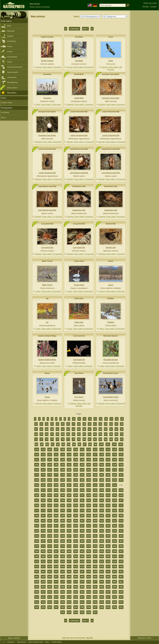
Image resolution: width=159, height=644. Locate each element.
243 (121, 495)
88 (36, 444)
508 (114, 592)
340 (114, 531)
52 (116, 429)
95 (74, 444)
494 (114, 587)
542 (63, 607)
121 (56, 455)
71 (36, 439)
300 (37, 521)
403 (69, 556)
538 (37, 607)
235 (69, 495)
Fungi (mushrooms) (15, 67)
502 (76, 592)
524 (37, 602)
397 (121, 551)
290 (63, 516)
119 (43, 455)
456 (50, 577)
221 (69, 490)
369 (121, 541)
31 (95, 424)
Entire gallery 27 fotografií (84, 179)
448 (89, 572)
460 (76, 577)
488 (76, 587)
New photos (12, 93)
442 (50, 572)
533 (95, 602)
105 (43, 449)
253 (95, 500)
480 (114, 582)
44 (73, 429)
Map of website (14, 638)
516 (76, 597)
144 (114, 460)
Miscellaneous (13, 82)
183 (95, 475)
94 (69, 444)
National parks (13, 72)
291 (69, 516)
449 (95, 572)
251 (82, 500)
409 (108, 556)
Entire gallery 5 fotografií (51, 366)
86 (116, 439)
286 (37, 516)
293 (82, 516)
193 (69, 480)
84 (106, 439)
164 (63, 470)
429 (56, 566)
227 (108, 490)
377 (82, 546)
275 (56, 511)
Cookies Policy (7, 103)
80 (84, 439)
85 (111, 439)
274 (50, 511)
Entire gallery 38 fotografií (83, 67)
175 (43, 475)
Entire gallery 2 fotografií (52, 67)
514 (63, 597)
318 (63, 526)
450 (102, 572)
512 (50, 597)
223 (82, 490)
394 (102, 551)
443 (56, 572)
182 (89, 475)
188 (37, 480)
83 (100, 439)
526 (50, 602)
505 (95, 592)
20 (36, 424)
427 (43, 566)
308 (89, 521)
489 (82, 587)
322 (89, 526)
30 (89, 424)
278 (76, 511)
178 (63, 475)
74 (52, 439)
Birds (9, 26)
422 (102, 561)
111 (82, 449)
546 (89, 607)
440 (37, 572)
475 (82, 582)
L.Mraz (38, 291)
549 (108, 607)
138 (76, 460)
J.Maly (38, 104)
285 (121, 511)
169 (95, 470)
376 (76, 546)
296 (102, 516)
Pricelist (146, 7)
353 (108, 536)
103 (121, 444)
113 (95, 449)
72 (41, 439)
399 (43, 556)
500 (63, 592)
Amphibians (12, 41)
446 (76, 572)
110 (76, 449)
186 (114, 475)
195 (82, 480)
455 (43, 577)
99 (95, 444)
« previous (75, 29)
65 (95, 434)
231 (43, 495)
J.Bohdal (70, 104)
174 (37, 475)
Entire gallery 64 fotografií (115, 329)
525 (43, 602)
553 (69, 612)
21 (41, 424)
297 (108, 516)
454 (37, 577)
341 (121, 531)
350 (89, 536)
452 (114, 572)
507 (108, 592)
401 (56, 556)
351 (95, 536)
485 (56, 587)
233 (56, 495)
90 (47, 444)
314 (37, 526)
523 (121, 597)
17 (111, 419)
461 (82, 577)
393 (95, 551)
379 (95, 546)
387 (56, 551)
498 (50, 592)
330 (50, 531)
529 (69, 602)
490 (89, 587)
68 (111, 434)
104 (37, 449)
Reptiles (10, 36)
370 (37, 546)
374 (63, 546)
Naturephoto (22, 642)
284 (114, 511)
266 (89, 505)
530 (76, 602)
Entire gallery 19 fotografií (51, 104)
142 (102, 460)
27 (73, 424)
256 (114, 500)
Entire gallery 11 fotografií (52, 254)
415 (56, 561)
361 (69, 541)
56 (47, 434)
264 (76, 505)
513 (56, 597)
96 (79, 444)
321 (82, 526)
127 (95, 455)
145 (121, 460)
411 (121, 556)
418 (76, 561)
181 (82, 475)
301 (43, 521)
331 (56, 531)
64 (89, 434)
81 (89, 439)
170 (102, 470)
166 (76, 470)
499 (56, 592)
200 (114, 480)
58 (57, 434)
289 (56, 516)
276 (63, 511)
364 (89, 541)
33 (106, 424)
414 (50, 561)
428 (50, 566)
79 (79, 439)
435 (95, 566)
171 (108, 470)
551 (121, 607)
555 (82, 612)
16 (106, 419)
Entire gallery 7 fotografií (115, 254)
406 (89, 556)
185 (108, 475)
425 (121, 561)
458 (63, 577)
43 (68, 429)
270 (114, 505)
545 (82, 607)
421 (95, 561)
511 (43, 597)
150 (63, 465)
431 (69, 566)
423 (108, 561)
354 (114, 536)
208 (76, 485)
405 (82, 556)
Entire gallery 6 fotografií (115, 104)
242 (114, 495)
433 (82, 566)
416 (63, 561)
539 (43, 607)
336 (89, 531)
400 (50, 556)
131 (121, 455)
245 (43, 500)
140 (89, 460)
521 (108, 597)
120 (50, 455)
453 (121, 572)
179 (69, 475)
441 (43, 572)
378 (89, 546)
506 (102, 592)
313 (121, 521)
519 (95, 597)
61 (73, 434)
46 (84, 429)
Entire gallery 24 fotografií (51, 291)
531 (82, 602)
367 (108, 541)
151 (69, 465)
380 (102, 546)
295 (95, 516)
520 (102, 597)
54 (36, 434)
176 (50, 475)
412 (37, 561)
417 (69, 561)
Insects (10, 52)
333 (69, 531)
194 (76, 480)
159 (121, 465)
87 (122, 439)
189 (43, 480)
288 (50, 516)
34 (111, 424)
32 (100, 424)
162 (50, 470)
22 (47, 424)
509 (121, 592)
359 (56, 541)
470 (50, 582)
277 (69, 511)
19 (122, 419)
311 (108, 521)
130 (114, 455)
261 (56, 505)
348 (76, 536)
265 (82, 505)
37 (36, 429)
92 (58, 444)
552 (63, 612)
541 (56, 607)
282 (102, 511)
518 (89, 597)
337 (95, 531)
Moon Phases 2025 (36, 642)
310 (102, 521)
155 (95, 465)
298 (114, 516)
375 (69, 546)
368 (114, 541)
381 (108, 546)
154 (89, 465)
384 (37, 551)
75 (57, 439)
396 (114, 551)
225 (95, 490)
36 (122, 424)
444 (63, 572)
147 (43, 465)
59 (63, 434)
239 (95, 495)
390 (76, 551)
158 (114, 465)
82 (95, 439)
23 (52, 424)
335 (82, 531)
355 (121, 536)
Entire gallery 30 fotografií (115, 403)
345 (56, 536)
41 (57, 429)
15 (101, 419)
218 (50, 490)
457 (56, 577)
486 (63, 587)
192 (63, 480)
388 (63, 551)
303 (56, 521)
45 (79, 429)
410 (114, 556)
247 (56, 500)
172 (114, 470)
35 (116, 424)
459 (69, 577)
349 (82, 536)
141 (95, 460)
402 (63, 556)
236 (76, 495)
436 (102, 566)
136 (63, 460)
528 (63, 602)
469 (43, 582)
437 (108, 566)
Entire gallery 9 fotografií (115, 366)
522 (114, 597)
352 (102, 536)
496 (37, 592)
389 (69, 551)
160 (37, 470)
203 (43, 485)
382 (114, 546)
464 (102, 577)
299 (121, 516)
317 (56, 526)
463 (95, 577)
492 (102, 587)
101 (108, 444)
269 (108, 505)
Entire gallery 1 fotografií (84, 104)
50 (106, 429)
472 (63, 582)
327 (121, 526)
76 (63, 439)
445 (69, 572)
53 (122, 429)
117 (121, 449)
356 (37, 541)
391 (82, 551)
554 (76, 612)
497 (43, 592)
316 (50, 526)
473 (69, 582)
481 (121, 582)
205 (56, 485)
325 (108, 526)
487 (69, 587)
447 (82, 572)
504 (89, 592)
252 (89, 500)
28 (79, 424)
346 (63, 536)
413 (43, 561)
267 (95, 505)
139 (82, 460)
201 (121, 480)
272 (37, 511)
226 (102, 490)
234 (63, 495)
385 (43, 551)
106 (50, 449)
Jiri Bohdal (5, 112)
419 (82, 561)
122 (63, 455)
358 (50, 541)
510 (37, 597)
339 (108, 531)
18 (117, 419)
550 (114, 607)
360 (63, 541)
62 (79, 434)
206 (63, 485)
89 (42, 444)
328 (37, 531)
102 (114, 444)
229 (121, 490)
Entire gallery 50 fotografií (51, 329)
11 (79, 419)
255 (108, 500)
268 (102, 505)
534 (102, 602)
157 (108, 465)
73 (47, 439)
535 (108, 602)
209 (82, 485)
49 (100, 429)
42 (63, 429)
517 (82, 597)
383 (121, 546)
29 (84, 424)
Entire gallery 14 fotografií (84, 142)
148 (50, 465)
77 (68, 439)
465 (108, 577)
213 (108, 485)
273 (43, 511)
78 (73, 439)
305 (69, 521)
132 (37, 460)
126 (89, 455)
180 (76, 475)
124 (76, 455)
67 (106, 434)
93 (63, 444)
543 (69, 607)
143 (108, 460)
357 (43, 541)
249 (69, 500)
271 (121, 505)
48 (95, 429)
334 (76, 531)
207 (69, 485)
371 (43, 546)
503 (82, 592)
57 (52, 434)
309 (95, 521)
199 (108, 480)
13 (90, 419)
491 (95, 587)
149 (56, 465)
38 (41, 429)
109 (69, 449)
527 (56, 602)
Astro (47, 642)
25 (63, 424)
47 (89, 429)
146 (37, 465)
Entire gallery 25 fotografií (83, 291)
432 (76, 566)
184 (102, 475)
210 (89, 485)
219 (56, 490)
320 (76, 526)
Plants (10, 62)
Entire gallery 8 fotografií (84, 217)
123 (69, 455)
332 (63, 531)
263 (69, 505)
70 (122, 434)
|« (66, 29)
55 (41, 434)
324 (102, 526)
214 (114, 485)
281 (95, 511)
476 (89, 582)
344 (50, 536)
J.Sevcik (38, 67)
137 (69, 460)
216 (37, 490)
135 (56, 460)
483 (43, 587)
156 (102, 465)
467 (121, 577)
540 (50, 607)
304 (63, 521)
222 (76, 490)
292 (76, 516)
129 (108, 455)
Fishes (10, 46)
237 (82, 495)
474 (76, 582)
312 (114, 521)
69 (116, 434)
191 (56, 480)
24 (57, 424)
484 (50, 587)
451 (108, 572)
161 (43, 470)
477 (95, 582)
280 (89, 511)
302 (50, 521)
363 (82, 541)
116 (114, 449)
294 (89, 516)
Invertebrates (12, 57)
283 (108, 511)
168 (89, 470)
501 (69, 592)
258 (37, 505)
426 (37, 566)
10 (74, 419)
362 (76, 541)
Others (4, 118)
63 (84, 434)
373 (56, 546)
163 (56, 470)
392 (89, 551)
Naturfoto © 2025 (145, 638)
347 (69, 536)
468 (37, 582)
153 (82, 465)
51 (111, 429)
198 (102, 480)
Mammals (11, 31)
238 (89, 495)
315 (43, 526)
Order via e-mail (150, 3)
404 (76, 556)
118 (37, 455)
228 (114, 490)
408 (102, 556)
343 (43, 536)
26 (68, 424)
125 (82, 455)
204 (50, 485)
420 (89, 561)
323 (95, 526)
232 (50, 495)
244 (37, 500)
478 (102, 582)
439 (121, 566)
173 (121, 470)
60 (68, 434)
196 (89, 480)
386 (50, 551)
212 (102, 485)
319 (69, 526)
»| (92, 29)
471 (56, 582)
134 (50, 460)
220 (63, 490)
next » (85, 29)
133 (43, 460)
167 (82, 470)
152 (76, 465)
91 (53, 444)
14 (95, 419)
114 (102, 449)
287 (43, 516)
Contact (153, 7)
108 (63, 449)
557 (95, 612)
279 (82, 511)
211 (95, 485)
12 (84, 419)
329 (43, 531)
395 (108, 551)
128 (102, 455)
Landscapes (12, 77)
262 (63, 505)
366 (102, 541)
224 (89, 490)
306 (76, 521)
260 (50, 505)
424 (114, 561)
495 (121, 587)
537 (121, 602)
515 (69, 597)
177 (56, 475)
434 (89, 566)
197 (95, 480)
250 (76, 500)
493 (108, 587)
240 (102, 495)
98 (90, 444)
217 (43, 490)
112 (89, 449)
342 (37, 536)
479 (108, 582)
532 (89, 602)
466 (114, 577)
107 (56, 449)
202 (37, 485)
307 (82, 521)
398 (37, 556)
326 (114, 526)
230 (37, 495)
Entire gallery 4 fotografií (115, 291)
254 (102, 500)
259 (43, 505)
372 (50, 546)
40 (52, 429)
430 (63, 566)
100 (101, 444)
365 (95, 541)
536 (114, 602)
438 (114, 566)
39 (47, 429)
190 (50, 480)
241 (108, 495)
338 (102, 531)
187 (121, 475)
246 (50, 500)
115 (108, 449)
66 (100, 434)
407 (95, 556)
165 (69, 470)
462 (89, 577)
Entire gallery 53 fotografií (83, 329)
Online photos (12, 88)
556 (89, 612)
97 (85, 444)
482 (37, 587)
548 (102, 607)
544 (76, 607)
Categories (11, 642)
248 (63, 500)
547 (95, 607)
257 (121, 500)
